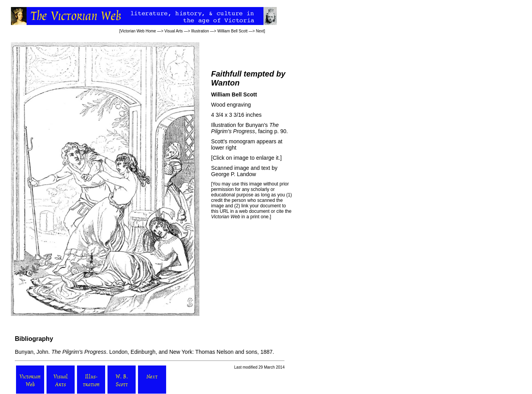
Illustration (200, 31)
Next (260, 31)
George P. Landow (234, 174)
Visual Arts (174, 31)
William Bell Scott (232, 31)
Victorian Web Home (138, 31)
